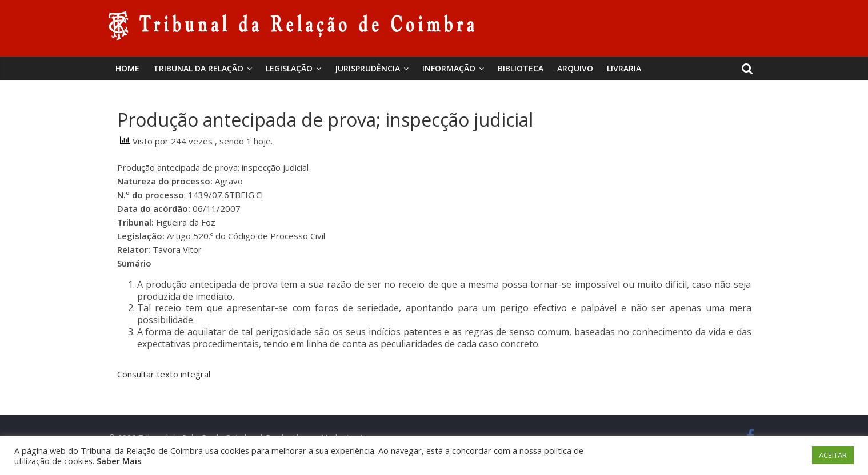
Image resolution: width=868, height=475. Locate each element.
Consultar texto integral (164, 374)
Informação (449, 68)
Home (127, 68)
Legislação (289, 68)
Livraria (624, 68)
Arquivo (575, 68)
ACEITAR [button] (833, 455)
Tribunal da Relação (198, 68)
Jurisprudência (367, 68)
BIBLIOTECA (521, 68)
